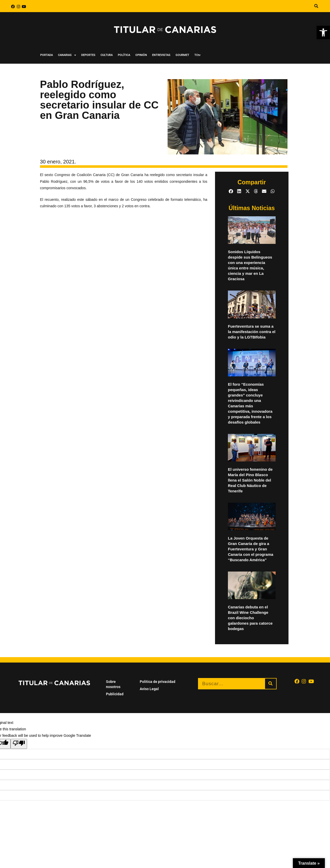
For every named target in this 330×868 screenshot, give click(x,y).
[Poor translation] (19, 744)
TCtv (197, 55)
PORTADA (47, 55)
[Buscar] (271, 684)
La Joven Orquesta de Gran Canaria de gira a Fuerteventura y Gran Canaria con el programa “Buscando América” (251, 549)
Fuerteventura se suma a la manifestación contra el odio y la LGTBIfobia (252, 332)
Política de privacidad (158, 682)
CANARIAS (67, 55)
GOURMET (182, 55)
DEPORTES (88, 55)
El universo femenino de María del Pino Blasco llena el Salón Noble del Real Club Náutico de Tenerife (250, 480)
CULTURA (107, 55)
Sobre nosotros (113, 684)
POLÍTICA (124, 55)
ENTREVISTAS (161, 55)
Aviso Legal (149, 689)
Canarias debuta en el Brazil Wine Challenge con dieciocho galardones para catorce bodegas (250, 618)
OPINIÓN (141, 55)
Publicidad (115, 694)
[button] (323, 32)
